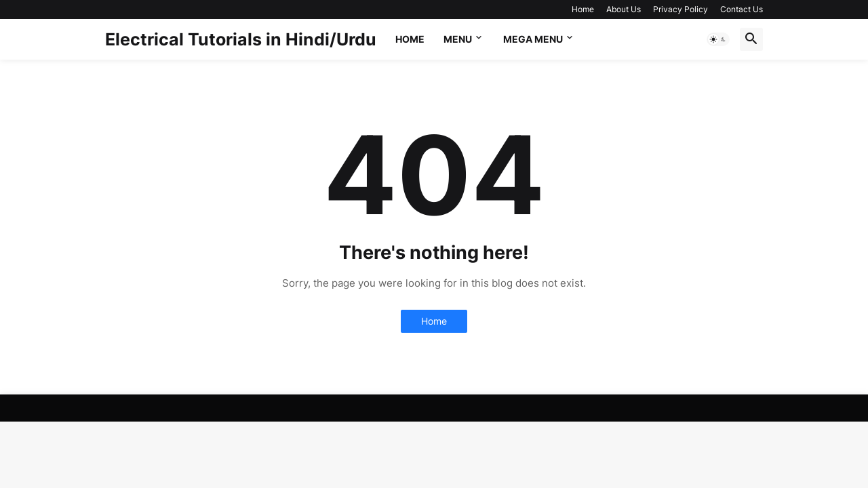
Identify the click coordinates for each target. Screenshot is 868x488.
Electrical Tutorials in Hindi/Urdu (241, 39)
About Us (624, 9)
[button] (718, 39)
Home (583, 9)
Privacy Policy (680, 9)
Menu (458, 39)
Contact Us (742, 9)
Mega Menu (533, 39)
